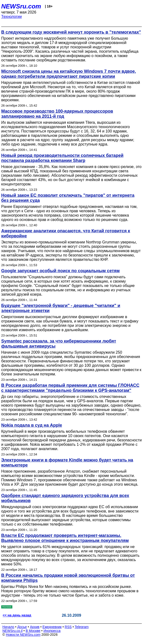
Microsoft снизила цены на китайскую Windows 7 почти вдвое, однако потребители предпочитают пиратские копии (69, 74)
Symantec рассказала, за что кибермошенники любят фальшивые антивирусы (59, 344)
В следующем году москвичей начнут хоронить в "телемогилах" (71, 32)
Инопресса (52, 631)
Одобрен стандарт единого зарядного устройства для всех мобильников (65, 498)
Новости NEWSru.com (23, 635)
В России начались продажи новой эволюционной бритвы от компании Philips (68, 578)
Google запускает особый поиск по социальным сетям (60, 271)
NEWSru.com (21, 6)
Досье (22, 627)
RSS (68, 627)
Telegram (82, 627)
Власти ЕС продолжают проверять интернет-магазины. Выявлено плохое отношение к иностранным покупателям (65, 538)
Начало (8, 627)
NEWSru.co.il (12, 631)
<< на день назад (17, 615)
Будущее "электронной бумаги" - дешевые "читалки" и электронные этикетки (61, 308)
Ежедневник (52, 627)
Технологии (11, 17)
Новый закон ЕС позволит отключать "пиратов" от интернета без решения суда (68, 198)
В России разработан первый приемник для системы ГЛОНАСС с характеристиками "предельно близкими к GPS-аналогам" (70, 388)
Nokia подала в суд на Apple (32, 425)
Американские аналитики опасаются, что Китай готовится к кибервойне (66, 233)
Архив (35, 627)
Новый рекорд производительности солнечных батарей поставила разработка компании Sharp (62, 158)
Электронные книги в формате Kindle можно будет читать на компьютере (67, 463)
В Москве (33, 631)
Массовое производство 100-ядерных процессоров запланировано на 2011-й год (57, 114)
